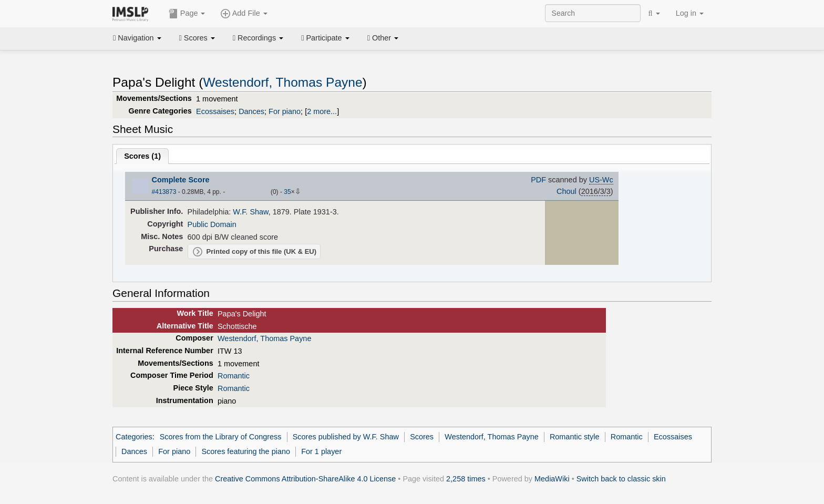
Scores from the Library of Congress (221, 437)
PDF (538, 180)
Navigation (137, 38)
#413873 (164, 192)
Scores (197, 38)
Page (187, 14)
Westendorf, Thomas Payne (282, 82)
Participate (325, 38)
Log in (690, 13)
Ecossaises (215, 111)
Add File (244, 14)
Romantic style (575, 437)
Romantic (234, 376)
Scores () (142, 156)
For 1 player (321, 451)
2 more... (322, 111)
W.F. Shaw (250, 212)
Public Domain (212, 224)
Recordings (258, 38)
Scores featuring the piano (246, 451)
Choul (566, 191)
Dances (251, 111)
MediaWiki (552, 479)
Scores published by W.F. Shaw (346, 437)
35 (287, 192)
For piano (285, 111)
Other (383, 38)
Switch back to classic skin (621, 479)
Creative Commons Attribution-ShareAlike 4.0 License (305, 479)
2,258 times (466, 479)
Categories (134, 437)
